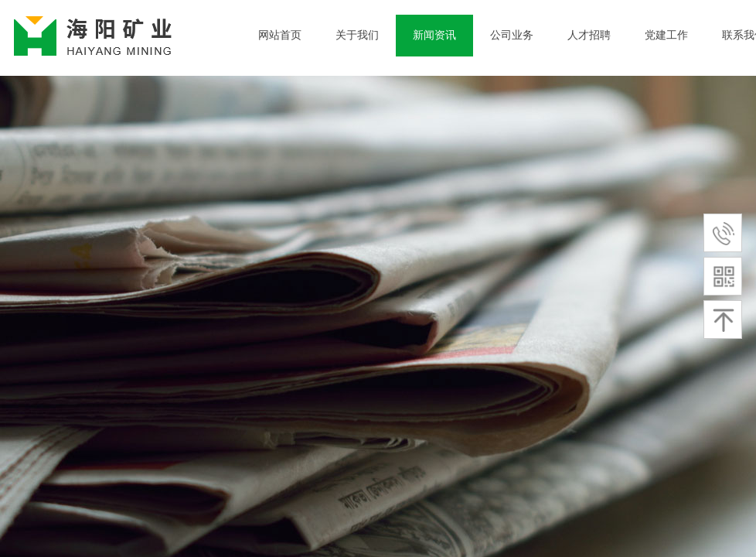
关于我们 (357, 35)
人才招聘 (589, 35)
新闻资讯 (434, 35)
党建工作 (666, 35)
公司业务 (512, 35)
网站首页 (280, 35)
